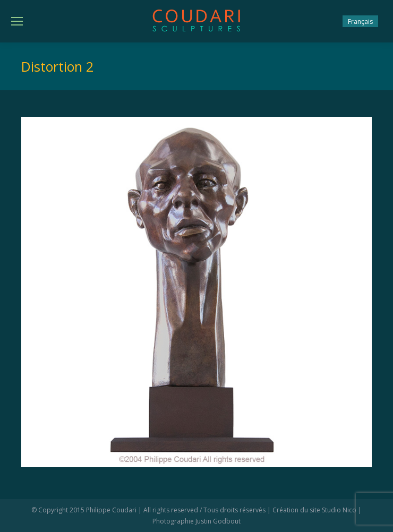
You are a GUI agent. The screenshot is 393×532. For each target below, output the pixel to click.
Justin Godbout (218, 521)
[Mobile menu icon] (17, 21)
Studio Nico (339, 510)
